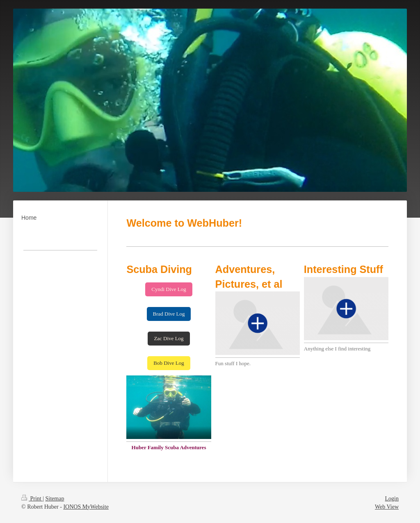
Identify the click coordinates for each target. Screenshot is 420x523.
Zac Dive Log (169, 338)
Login (392, 499)
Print (32, 499)
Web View (387, 507)
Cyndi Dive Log (169, 289)
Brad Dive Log (169, 314)
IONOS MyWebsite (86, 507)
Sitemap (55, 499)
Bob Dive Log (169, 363)
